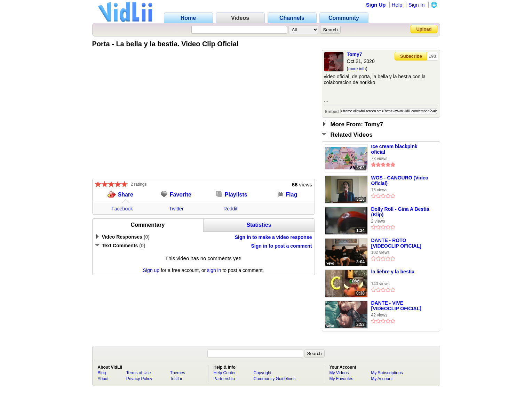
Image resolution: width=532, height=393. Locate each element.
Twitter (176, 209)
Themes (178, 373)
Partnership (224, 379)
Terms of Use (139, 373)
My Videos (339, 373)
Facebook (122, 209)
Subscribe (411, 56)
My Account (382, 379)
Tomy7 (355, 54)
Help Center (225, 373)
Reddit (230, 209)
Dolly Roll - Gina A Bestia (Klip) (400, 212)
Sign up (151, 270)
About (103, 379)
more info (357, 69)
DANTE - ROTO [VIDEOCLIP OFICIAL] (396, 243)
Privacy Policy (139, 379)
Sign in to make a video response (273, 237)
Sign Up (376, 5)
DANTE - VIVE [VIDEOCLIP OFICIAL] (396, 306)
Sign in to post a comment (281, 246)
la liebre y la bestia (393, 272)
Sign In (417, 5)
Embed (332, 112)
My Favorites (342, 379)
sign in (214, 270)
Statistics (259, 225)
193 (432, 56)
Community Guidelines (275, 379)
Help (397, 5)
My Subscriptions (387, 373)
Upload (424, 29)
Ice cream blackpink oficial (394, 149)
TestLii (176, 379)
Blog (102, 373)
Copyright (263, 373)
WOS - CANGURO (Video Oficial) (400, 181)
